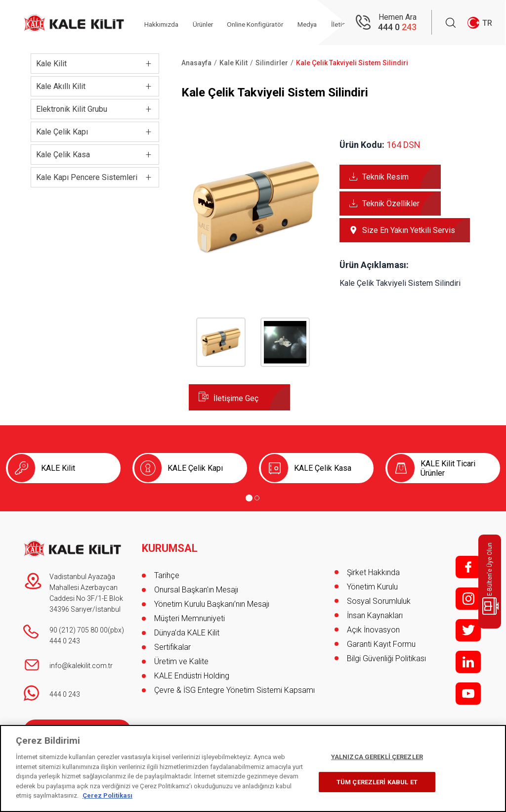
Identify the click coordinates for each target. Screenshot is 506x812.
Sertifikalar (172, 644)
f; (468, 567)
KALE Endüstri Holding (192, 673)
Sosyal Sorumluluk (379, 601)
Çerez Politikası (107, 795)
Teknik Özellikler (391, 203)
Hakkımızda (167, 23)
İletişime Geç (236, 398)
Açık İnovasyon (373, 630)
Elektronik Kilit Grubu (72, 109)
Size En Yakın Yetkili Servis (409, 230)
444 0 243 (65, 641)
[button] (257, 273)
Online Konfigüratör (268, 23)
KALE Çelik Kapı (195, 468)
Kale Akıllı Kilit (61, 86)
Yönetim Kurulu (372, 587)
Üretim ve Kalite (181, 658)
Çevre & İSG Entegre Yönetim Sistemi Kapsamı (234, 687)
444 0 (397, 27)
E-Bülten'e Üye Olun (491, 579)
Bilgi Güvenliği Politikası (386, 658)
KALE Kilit (58, 468)
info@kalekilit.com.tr (81, 666)
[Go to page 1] (249, 498)
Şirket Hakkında (373, 572)
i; (468, 599)
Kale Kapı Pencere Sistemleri (87, 177)
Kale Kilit (51, 64)
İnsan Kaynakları (375, 615)
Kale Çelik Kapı (62, 132)
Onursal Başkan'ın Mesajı (196, 587)
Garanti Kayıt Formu (382, 644)
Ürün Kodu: (362, 145)
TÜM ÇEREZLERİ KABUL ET (377, 782)
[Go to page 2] (257, 498)
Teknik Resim (385, 177)
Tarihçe (167, 572)
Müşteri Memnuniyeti (190, 615)
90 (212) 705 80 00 (79, 630)
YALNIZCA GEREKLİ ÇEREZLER (377, 757)
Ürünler (211, 23)
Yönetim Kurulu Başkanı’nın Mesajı (212, 601)
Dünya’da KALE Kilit (187, 630)
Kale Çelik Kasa (63, 155)
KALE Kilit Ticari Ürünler (448, 468)
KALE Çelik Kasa (323, 468)
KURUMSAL (170, 545)
